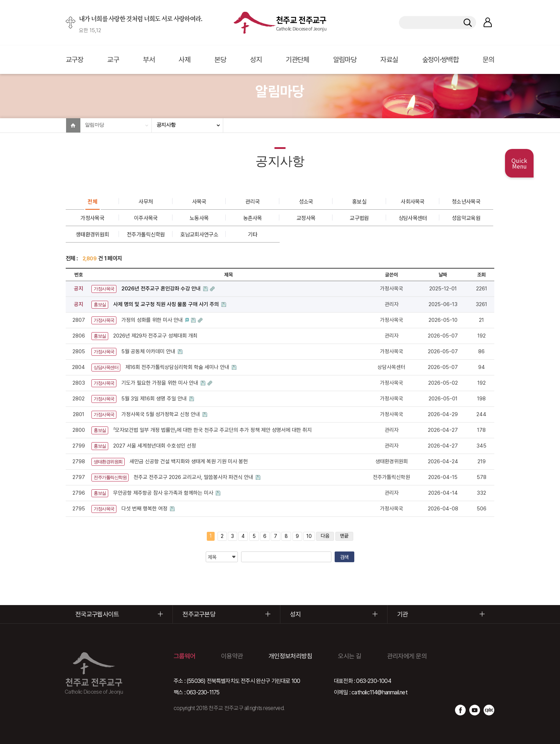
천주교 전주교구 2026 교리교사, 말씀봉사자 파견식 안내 (194, 477)
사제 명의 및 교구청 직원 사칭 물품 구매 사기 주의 (167, 304)
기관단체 (297, 60)
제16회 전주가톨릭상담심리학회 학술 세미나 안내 (178, 367)
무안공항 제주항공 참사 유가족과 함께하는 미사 (164, 493)
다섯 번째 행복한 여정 (145, 509)
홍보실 (359, 201)
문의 (488, 60)
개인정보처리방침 (290, 656)
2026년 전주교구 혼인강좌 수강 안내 (162, 289)
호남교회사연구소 (199, 234)
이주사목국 (146, 218)
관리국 (252, 201)
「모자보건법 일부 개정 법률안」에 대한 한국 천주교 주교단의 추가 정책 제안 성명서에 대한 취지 (212, 430)
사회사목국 (413, 201)
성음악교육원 (466, 218)
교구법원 (359, 218)
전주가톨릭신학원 (146, 234)
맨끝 (344, 536)
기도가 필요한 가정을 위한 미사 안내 (161, 383)
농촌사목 (253, 218)
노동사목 (199, 218)
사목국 (199, 201)
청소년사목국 (466, 201)
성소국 (306, 201)
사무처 (146, 201)
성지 (256, 60)
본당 (220, 60)
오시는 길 (350, 656)
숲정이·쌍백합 (440, 60)
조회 (481, 275)
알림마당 (345, 60)
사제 (184, 60)
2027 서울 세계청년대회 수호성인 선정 (155, 446)
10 (309, 536)
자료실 (389, 60)
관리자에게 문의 (407, 656)
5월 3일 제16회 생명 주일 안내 (155, 399)
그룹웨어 (184, 656)
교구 (113, 60)
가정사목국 (92, 218)
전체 (92, 201)
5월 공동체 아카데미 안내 (149, 351)
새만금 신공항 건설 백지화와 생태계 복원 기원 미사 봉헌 (189, 461)
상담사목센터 (413, 218)
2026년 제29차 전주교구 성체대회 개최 (155, 336)
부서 (149, 60)
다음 (325, 536)
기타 (253, 234)
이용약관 (232, 656)
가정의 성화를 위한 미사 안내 (153, 320)
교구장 (74, 60)
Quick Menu (519, 163)
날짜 (443, 275)
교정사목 (306, 218)
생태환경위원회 (92, 234)
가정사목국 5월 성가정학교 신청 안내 (161, 414)
